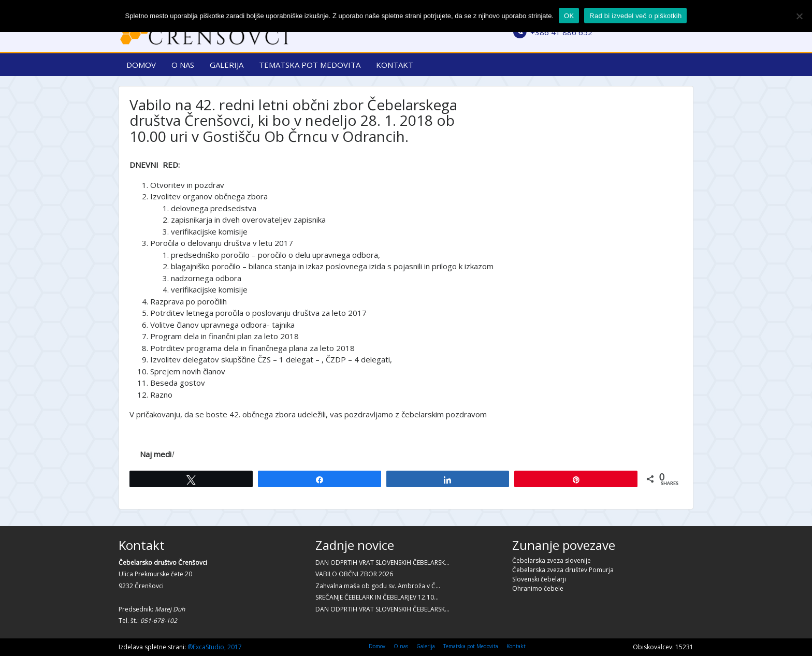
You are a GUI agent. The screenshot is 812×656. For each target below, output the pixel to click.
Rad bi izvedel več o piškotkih (635, 16)
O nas (183, 65)
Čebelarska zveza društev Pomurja (563, 570)
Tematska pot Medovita (310, 65)
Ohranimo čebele (538, 588)
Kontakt (395, 65)
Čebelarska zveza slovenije (552, 560)
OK (569, 16)
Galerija (227, 65)
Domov (141, 65)
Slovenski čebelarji (539, 579)
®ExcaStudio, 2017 (215, 647)
